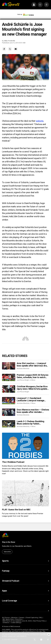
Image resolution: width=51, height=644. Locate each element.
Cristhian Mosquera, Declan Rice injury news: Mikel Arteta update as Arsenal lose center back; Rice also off (32, 388)
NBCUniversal (15, 627)
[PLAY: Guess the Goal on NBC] (25, 493)
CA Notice (6, 623)
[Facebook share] (4, 49)
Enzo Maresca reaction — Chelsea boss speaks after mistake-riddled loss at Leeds (33, 411)
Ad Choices (6, 618)
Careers (22, 618)
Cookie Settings (16, 623)
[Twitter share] (10, 49)
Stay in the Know (9, 542)
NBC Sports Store (8, 619)
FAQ (41, 618)
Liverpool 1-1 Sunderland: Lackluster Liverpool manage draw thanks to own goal (31, 399)
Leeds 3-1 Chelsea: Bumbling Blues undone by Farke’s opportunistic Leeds (30, 423)
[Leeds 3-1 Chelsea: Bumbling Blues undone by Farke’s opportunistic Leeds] (9, 424)
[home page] (11, 5)
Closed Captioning (32, 618)
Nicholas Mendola (23, 369)
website (40, 121)
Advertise (14, 618)
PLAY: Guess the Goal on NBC (16, 510)
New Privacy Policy (39, 621)
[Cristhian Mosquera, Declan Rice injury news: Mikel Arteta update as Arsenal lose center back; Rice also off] (9, 389)
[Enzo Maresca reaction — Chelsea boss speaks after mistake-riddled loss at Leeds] (9, 412)
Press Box (19, 619)
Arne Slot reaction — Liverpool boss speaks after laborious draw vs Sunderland (32, 365)
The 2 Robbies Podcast (13, 462)
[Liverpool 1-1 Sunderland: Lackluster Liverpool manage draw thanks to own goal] (9, 401)
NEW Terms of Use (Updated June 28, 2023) (17, 621)
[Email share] (16, 49)
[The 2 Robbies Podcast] (25, 446)
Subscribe (7, 552)
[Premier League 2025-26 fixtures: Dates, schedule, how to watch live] (9, 377)
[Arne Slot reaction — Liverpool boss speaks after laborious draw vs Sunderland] (9, 366)
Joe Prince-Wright (23, 380)
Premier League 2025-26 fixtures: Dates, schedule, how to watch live (33, 376)
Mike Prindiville (10, 41)
